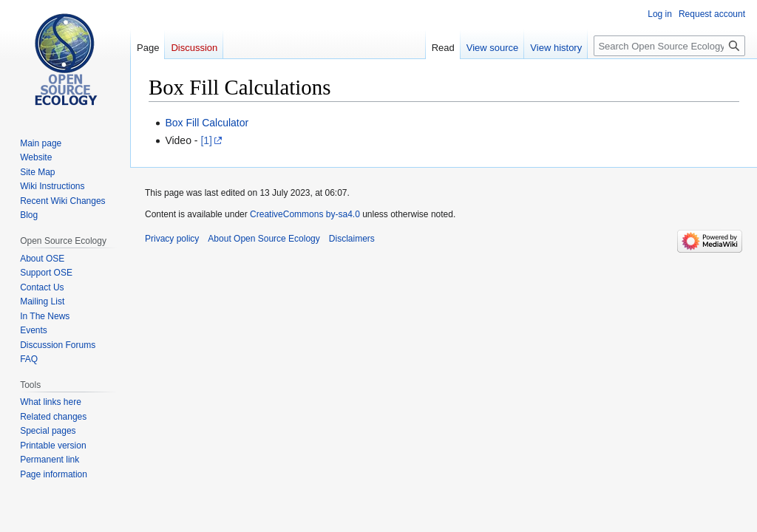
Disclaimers (352, 239)
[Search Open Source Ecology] (669, 46)
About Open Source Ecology (264, 239)
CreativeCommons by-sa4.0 (305, 214)
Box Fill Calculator (207, 123)
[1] (206, 140)
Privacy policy (172, 239)
